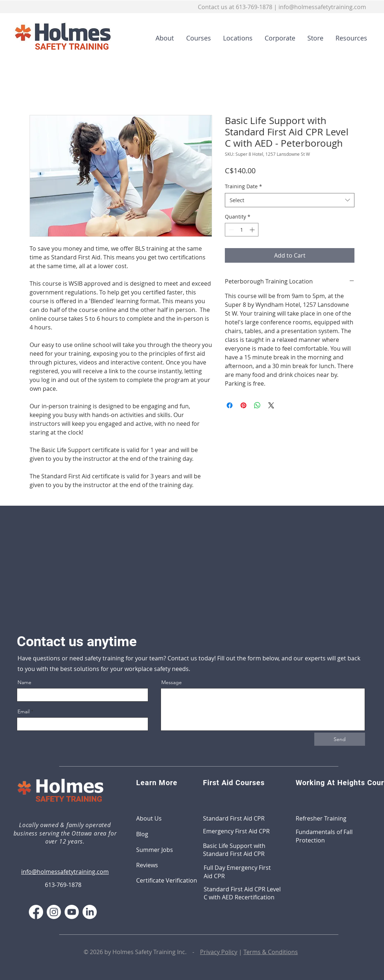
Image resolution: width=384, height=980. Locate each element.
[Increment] (253, 230)
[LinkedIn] (90, 912)
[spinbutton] (242, 230)
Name (24, 682)
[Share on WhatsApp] (257, 405)
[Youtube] (72, 912)
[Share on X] (271, 405)
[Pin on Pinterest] (243, 405)
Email (24, 711)
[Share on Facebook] (230, 405)
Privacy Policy (219, 952)
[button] (196, 38)
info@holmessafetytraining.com (322, 7)
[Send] (340, 739)
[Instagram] (54, 912)
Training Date (243, 186)
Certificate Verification (167, 880)
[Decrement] (231, 230)
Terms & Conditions (271, 952)
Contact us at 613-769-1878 (235, 7)
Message (172, 682)
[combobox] (290, 200)
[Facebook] (36, 912)
